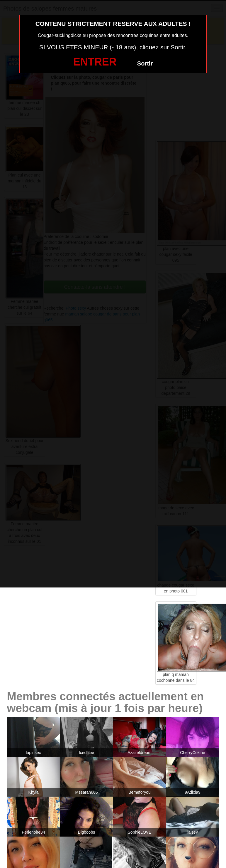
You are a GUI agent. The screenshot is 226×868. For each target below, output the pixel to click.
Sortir (145, 63)
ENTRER (95, 62)
